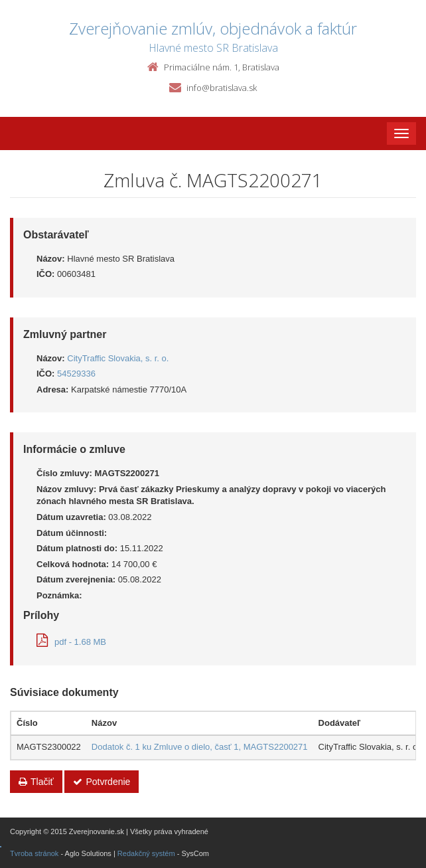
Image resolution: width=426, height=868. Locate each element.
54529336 (76, 374)
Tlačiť (36, 782)
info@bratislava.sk (222, 88)
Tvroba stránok (34, 853)
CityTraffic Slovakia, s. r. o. (118, 358)
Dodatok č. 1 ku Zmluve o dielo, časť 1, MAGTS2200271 (200, 747)
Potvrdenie (102, 782)
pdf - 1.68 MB (71, 642)
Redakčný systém (146, 853)
